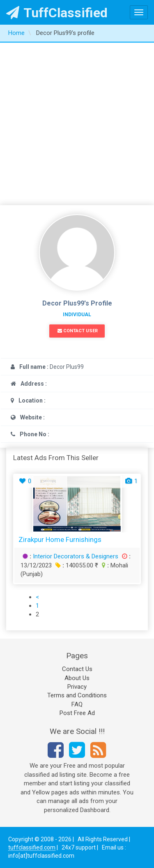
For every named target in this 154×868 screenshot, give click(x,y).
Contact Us (77, 669)
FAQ (77, 704)
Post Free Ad (77, 713)
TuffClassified (57, 13)
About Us (77, 678)
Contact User (78, 331)
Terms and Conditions (77, 695)
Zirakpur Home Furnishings (60, 539)
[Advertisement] (77, 124)
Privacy (77, 687)
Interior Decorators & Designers (76, 556)
